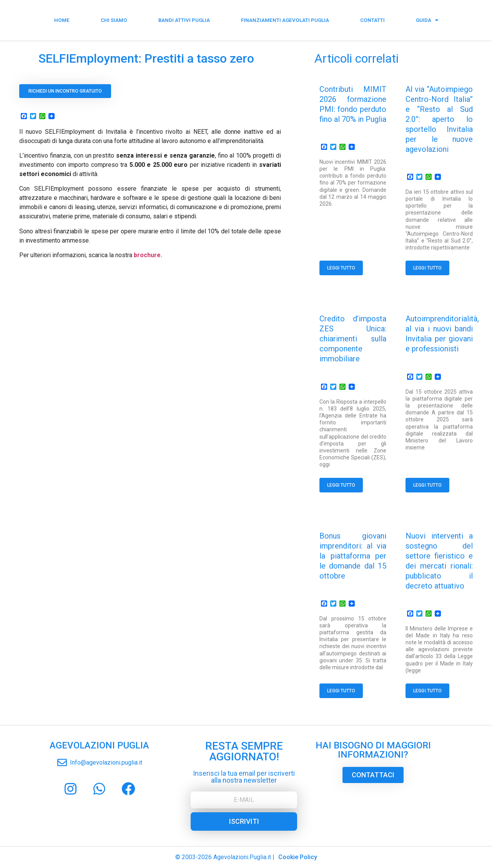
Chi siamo (114, 18)
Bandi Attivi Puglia (184, 18)
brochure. (148, 255)
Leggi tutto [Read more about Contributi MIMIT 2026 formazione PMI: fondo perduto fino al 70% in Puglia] (341, 268)
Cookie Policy (298, 857)
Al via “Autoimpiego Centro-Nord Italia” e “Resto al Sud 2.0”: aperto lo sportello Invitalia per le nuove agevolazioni (439, 119)
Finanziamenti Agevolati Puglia (285, 18)
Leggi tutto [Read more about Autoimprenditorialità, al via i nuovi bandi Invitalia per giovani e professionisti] (427, 485)
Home (62, 18)
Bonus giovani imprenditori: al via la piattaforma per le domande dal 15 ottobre (353, 556)
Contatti (372, 18)
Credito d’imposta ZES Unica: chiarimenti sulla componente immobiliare (353, 339)
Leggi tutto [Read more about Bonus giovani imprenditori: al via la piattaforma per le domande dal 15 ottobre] (341, 691)
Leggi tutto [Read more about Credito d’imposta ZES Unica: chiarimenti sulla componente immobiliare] (341, 485)
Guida (427, 18)
